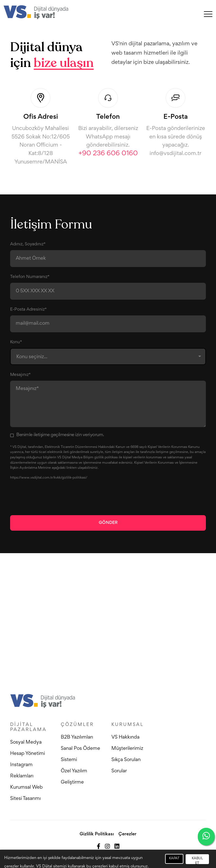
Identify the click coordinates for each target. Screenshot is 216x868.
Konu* (16, 342)
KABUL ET (197, 861)
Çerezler (127, 834)
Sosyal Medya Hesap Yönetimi (28, 748)
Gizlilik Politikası (97, 834)
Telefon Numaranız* (30, 277)
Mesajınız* (20, 375)
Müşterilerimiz (127, 749)
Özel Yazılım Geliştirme (74, 777)
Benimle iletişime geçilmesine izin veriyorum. (60, 435)
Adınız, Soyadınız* (28, 244)
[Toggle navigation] (208, 14)
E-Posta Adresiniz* (28, 309)
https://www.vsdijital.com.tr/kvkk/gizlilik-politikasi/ (49, 478)
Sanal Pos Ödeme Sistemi (80, 754)
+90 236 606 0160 (108, 154)
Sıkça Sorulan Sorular (126, 766)
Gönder (108, 523)
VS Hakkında (125, 737)
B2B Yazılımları (77, 737)
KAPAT (174, 859)
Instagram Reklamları (22, 771)
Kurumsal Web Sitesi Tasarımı (26, 793)
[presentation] (53, 497)
